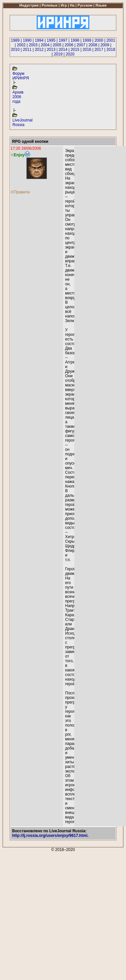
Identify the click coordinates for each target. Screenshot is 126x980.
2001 (111, 40)
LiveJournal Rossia (22, 122)
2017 (99, 50)
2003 (33, 45)
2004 (45, 45)
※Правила (20, 192)
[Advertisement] (63, 915)
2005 (57, 45)
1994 (39, 40)
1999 (87, 40)
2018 (111, 50)
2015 (75, 50)
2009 (105, 45)
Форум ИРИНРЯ (21, 76)
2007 (81, 45)
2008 (93, 45)
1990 (27, 40)
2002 (21, 45)
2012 (39, 50)
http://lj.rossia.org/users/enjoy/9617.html (50, 836)
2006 (69, 45)
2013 (51, 50)
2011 (27, 50)
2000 (99, 40)
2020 (70, 54)
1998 (75, 40)
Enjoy (19, 155)
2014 (63, 50)
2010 (15, 50)
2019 (58, 54)
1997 (63, 40)
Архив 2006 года (18, 97)
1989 (15, 40)
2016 (87, 50)
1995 (51, 40)
